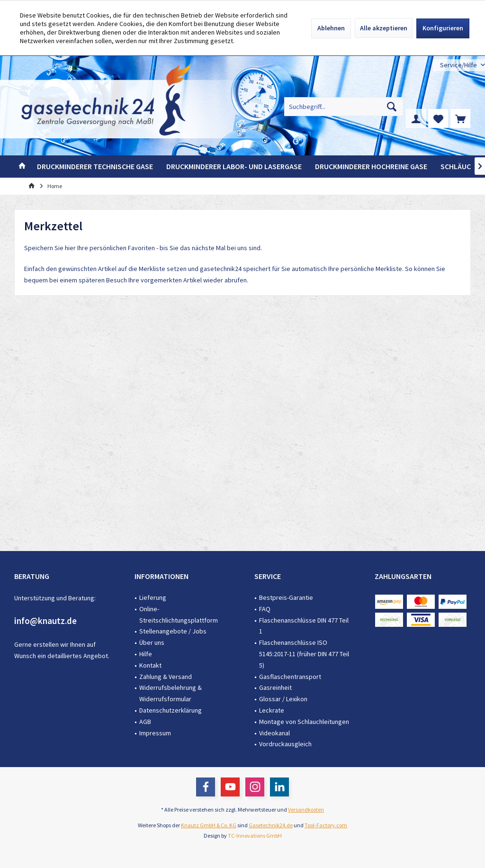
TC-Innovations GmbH (255, 836)
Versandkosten (306, 809)
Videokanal (274, 733)
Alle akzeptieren (384, 28)
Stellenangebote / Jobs (173, 631)
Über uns (152, 642)
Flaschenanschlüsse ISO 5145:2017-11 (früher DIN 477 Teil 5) (304, 654)
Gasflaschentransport (290, 677)
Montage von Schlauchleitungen (304, 722)
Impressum (155, 733)
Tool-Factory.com (326, 825)
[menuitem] (459, 65)
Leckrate (272, 710)
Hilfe (146, 654)
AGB (145, 722)
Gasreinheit (275, 687)
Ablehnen (331, 28)
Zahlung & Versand (166, 677)
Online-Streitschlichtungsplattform (179, 615)
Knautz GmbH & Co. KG (209, 825)
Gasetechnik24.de (271, 825)
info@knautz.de (45, 621)
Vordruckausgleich (285, 744)
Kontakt (150, 665)
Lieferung (153, 597)
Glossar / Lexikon (283, 699)
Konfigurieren (443, 28)
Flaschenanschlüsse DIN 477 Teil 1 (304, 626)
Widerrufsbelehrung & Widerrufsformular (171, 693)
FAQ (265, 609)
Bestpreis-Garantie (286, 597)
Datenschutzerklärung (171, 710)
